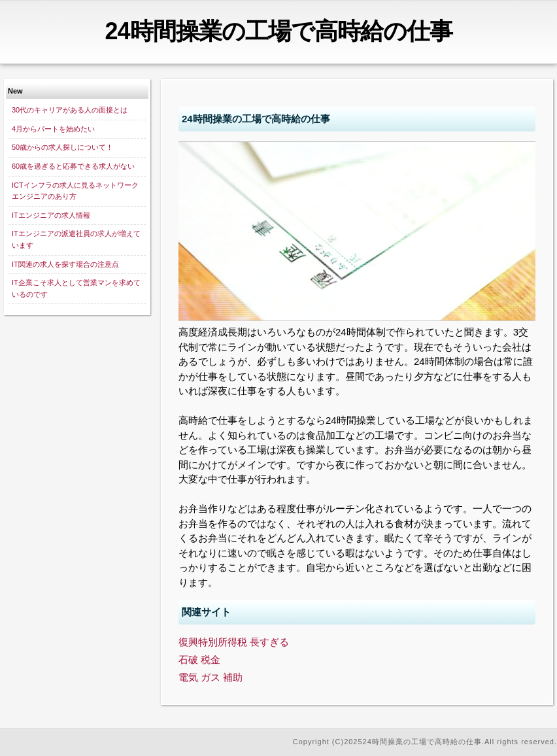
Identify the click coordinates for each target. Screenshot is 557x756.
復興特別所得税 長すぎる (234, 642)
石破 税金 (199, 660)
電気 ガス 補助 (211, 677)
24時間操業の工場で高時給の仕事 (278, 31)
